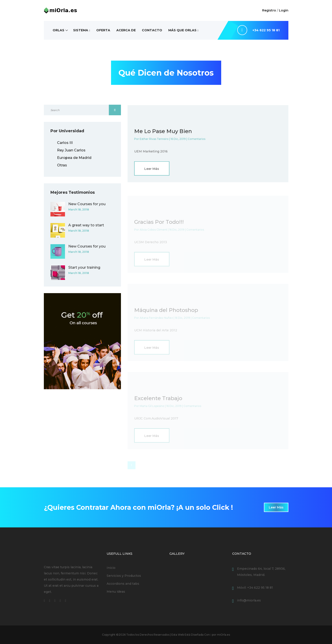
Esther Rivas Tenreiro (154, 140)
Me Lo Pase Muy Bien (163, 132)
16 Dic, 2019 (178, 140)
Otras (62, 165)
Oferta (103, 30)
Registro (269, 10)
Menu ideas (116, 592)
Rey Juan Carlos (71, 150)
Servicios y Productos (124, 576)
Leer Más (152, 170)
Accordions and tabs (123, 584)
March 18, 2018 (79, 209)
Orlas (58, 30)
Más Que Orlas (182, 30)
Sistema (81, 30)
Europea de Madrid (74, 158)
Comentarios (197, 140)
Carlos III (65, 143)
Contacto (152, 30)
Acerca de (126, 30)
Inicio (111, 568)
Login (284, 10)
